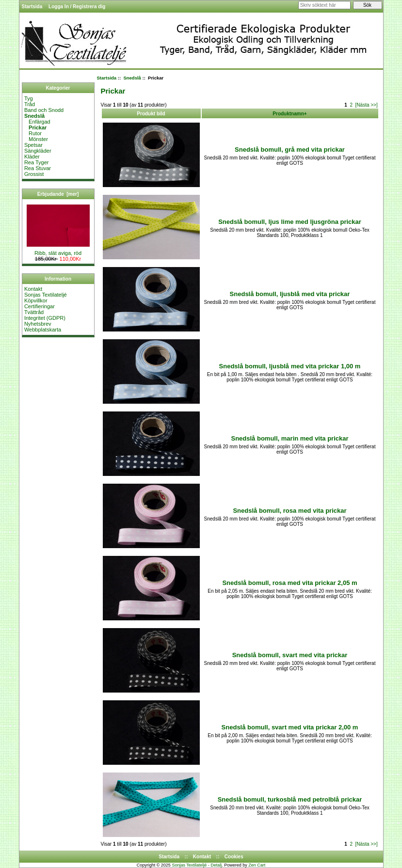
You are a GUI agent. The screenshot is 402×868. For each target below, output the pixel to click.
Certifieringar (40, 306)
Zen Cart (257, 865)
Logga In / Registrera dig (77, 7)
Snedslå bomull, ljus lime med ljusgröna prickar (290, 222)
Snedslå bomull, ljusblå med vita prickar (290, 294)
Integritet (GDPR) (45, 318)
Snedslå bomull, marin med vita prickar (289, 438)
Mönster (36, 139)
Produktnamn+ (289, 114)
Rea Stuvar (38, 168)
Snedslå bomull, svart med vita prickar (290, 655)
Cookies (234, 857)
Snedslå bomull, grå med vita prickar (290, 150)
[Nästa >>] (367, 105)
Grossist (34, 174)
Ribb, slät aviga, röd (58, 251)
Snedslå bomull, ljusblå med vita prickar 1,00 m (290, 366)
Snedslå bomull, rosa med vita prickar (289, 511)
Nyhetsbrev (38, 324)
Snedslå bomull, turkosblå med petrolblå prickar (290, 799)
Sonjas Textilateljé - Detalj (197, 865)
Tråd (30, 104)
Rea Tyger (37, 162)
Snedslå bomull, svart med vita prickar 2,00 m (290, 727)
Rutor (33, 133)
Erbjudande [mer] (58, 194)
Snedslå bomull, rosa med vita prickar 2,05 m (289, 583)
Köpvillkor (36, 300)
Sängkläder (38, 151)
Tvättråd (34, 312)
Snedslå (132, 78)
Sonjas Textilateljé (46, 295)
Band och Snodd (44, 110)
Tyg (29, 98)
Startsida (32, 7)
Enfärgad (37, 122)
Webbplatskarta (43, 330)
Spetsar (33, 145)
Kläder (32, 157)
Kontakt (33, 289)
